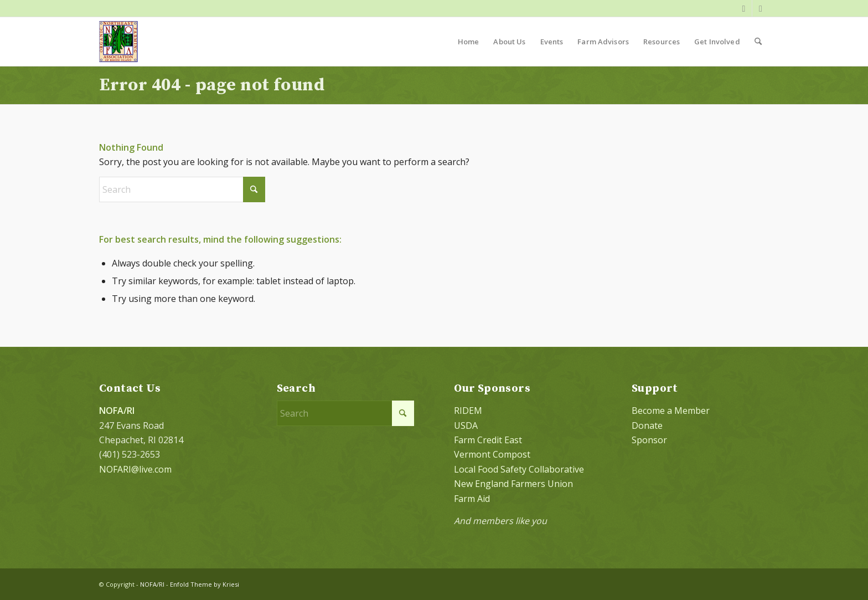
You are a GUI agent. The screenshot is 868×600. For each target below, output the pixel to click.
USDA (466, 425)
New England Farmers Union (513, 484)
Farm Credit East (488, 440)
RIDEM (468, 411)
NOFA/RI (152, 584)
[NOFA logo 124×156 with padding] (118, 42)
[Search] (758, 42)
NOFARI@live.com (135, 469)
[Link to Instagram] (761, 8)
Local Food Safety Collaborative (519, 469)
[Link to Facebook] (744, 8)
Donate (647, 425)
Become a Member (671, 411)
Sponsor (649, 440)
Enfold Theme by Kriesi (205, 584)
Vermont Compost (492, 454)
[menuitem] (469, 42)
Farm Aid (472, 499)
